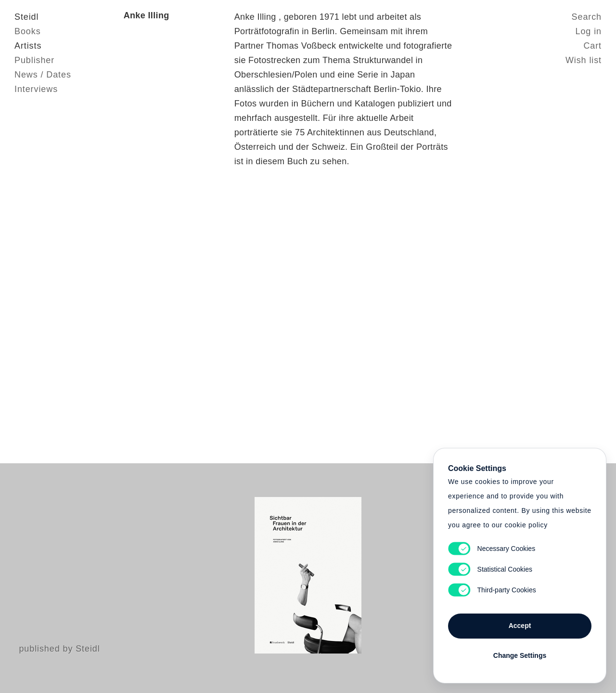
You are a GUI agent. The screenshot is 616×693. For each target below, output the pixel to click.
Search (587, 17)
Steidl (26, 17)
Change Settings (520, 655)
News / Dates (43, 75)
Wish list (584, 60)
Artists (28, 46)
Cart (592, 46)
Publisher (34, 60)
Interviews (36, 89)
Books (28, 31)
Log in (589, 31)
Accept (520, 626)
